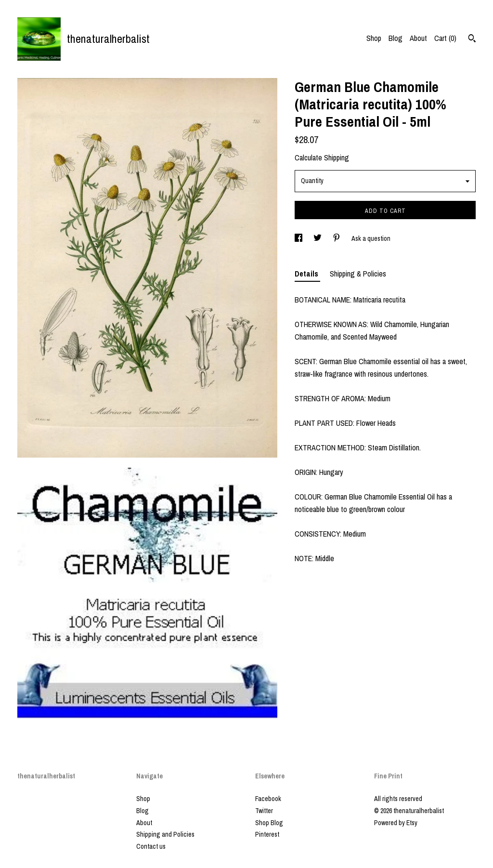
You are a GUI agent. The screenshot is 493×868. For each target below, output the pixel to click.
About (418, 38)
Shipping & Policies (358, 274)
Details (307, 274)
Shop (374, 38)
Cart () (445, 38)
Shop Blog (269, 823)
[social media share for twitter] (318, 238)
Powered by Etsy (396, 823)
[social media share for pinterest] (337, 238)
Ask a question (371, 238)
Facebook (268, 799)
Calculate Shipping (322, 158)
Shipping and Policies (165, 834)
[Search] (472, 39)
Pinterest (267, 834)
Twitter (264, 811)
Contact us (151, 846)
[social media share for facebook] (299, 238)
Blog (396, 38)
